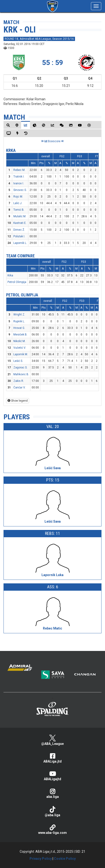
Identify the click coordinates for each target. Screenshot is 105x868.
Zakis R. (19, 381)
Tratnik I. (19, 177)
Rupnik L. (19, 321)
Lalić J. (18, 203)
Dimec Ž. (19, 230)
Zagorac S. (20, 367)
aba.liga (52, 793)
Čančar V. (19, 388)
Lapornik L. (20, 243)
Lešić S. (18, 361)
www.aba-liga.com (52, 830)
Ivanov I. (19, 183)
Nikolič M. (19, 341)
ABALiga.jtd (52, 758)
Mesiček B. (20, 335)
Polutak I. (19, 236)
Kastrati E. (20, 223)
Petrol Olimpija (17, 282)
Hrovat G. (19, 328)
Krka (11, 150)
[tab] (8, 125)
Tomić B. (19, 210)
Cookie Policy (65, 859)
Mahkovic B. (21, 374)
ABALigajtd (52, 776)
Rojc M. (18, 197)
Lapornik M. (21, 354)
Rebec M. (19, 170)
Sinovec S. (20, 190)
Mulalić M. (20, 216)
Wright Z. (19, 315)
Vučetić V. (20, 348)
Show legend (18, 401)
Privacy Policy (41, 859)
